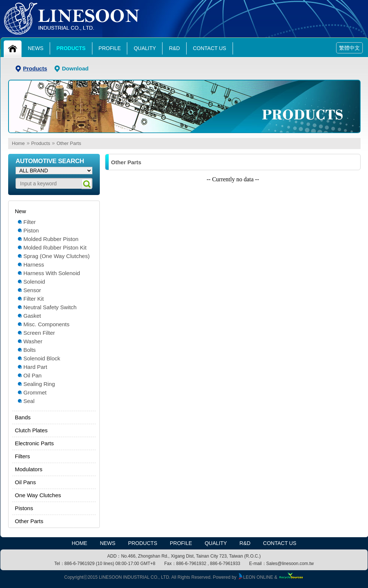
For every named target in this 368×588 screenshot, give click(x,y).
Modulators (29, 469)
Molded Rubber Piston (51, 239)
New (20, 211)
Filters (22, 456)
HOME (79, 543)
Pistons (24, 508)
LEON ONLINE (256, 577)
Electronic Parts (34, 443)
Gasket (32, 316)
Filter (29, 222)
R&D (174, 48)
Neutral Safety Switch (50, 307)
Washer (33, 341)
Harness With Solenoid (52, 273)
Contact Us (210, 48)
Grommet (35, 392)
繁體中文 (349, 48)
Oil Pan (32, 375)
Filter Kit (34, 299)
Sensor (32, 290)
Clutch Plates (31, 430)
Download (75, 68)
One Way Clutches (38, 495)
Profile (110, 48)
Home (18, 143)
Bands (23, 417)
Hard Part (35, 367)
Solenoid (34, 282)
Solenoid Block (42, 358)
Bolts (29, 350)
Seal (29, 401)
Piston (31, 230)
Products (71, 48)
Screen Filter (39, 333)
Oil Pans (25, 482)
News (36, 48)
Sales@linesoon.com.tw (290, 564)
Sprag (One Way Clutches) (57, 256)
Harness (34, 265)
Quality (145, 48)
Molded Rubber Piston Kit (55, 247)
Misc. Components (46, 324)
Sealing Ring (39, 384)
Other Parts (69, 143)
